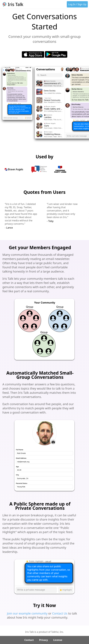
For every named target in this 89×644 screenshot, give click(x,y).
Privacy (44, 640)
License (58, 640)
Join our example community (27, 613)
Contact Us (60, 613)
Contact (29, 640)
